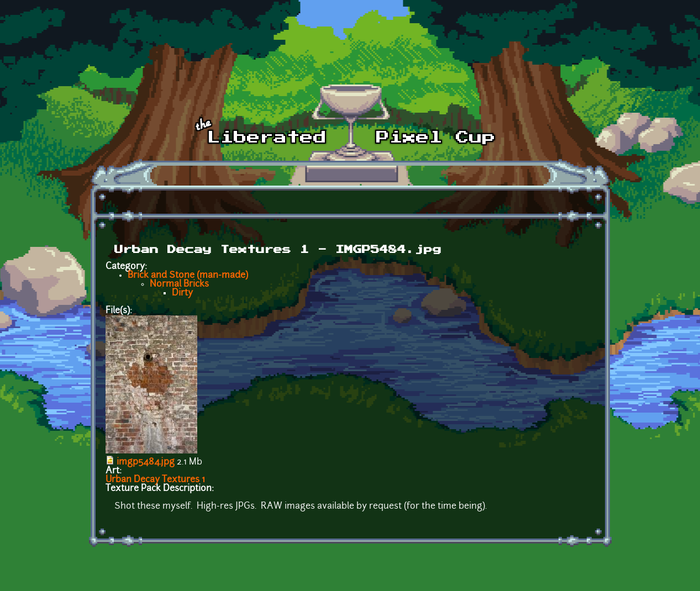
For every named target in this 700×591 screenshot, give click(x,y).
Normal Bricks (179, 284)
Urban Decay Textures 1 (155, 480)
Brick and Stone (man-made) (188, 276)
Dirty (182, 293)
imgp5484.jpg (146, 462)
